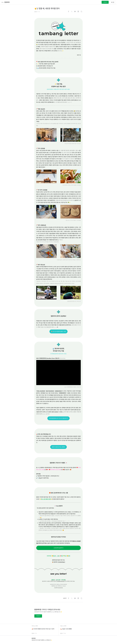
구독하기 (105, 2)
